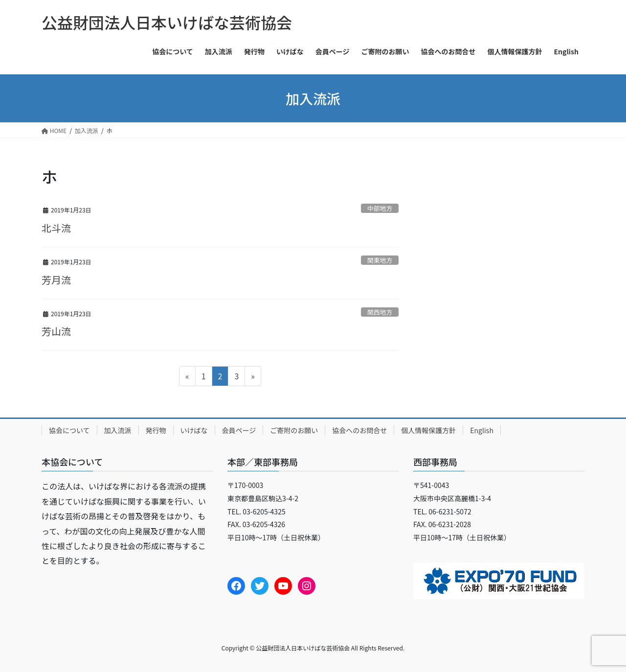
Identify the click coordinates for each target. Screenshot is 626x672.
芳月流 (56, 280)
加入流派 (118, 430)
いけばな (194, 430)
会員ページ (239, 430)
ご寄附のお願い (294, 430)
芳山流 (56, 331)
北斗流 (56, 228)
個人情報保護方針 (428, 430)
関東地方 (380, 260)
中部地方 (380, 208)
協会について (69, 430)
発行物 (156, 430)
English (482, 430)
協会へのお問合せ (359, 430)
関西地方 (380, 312)
